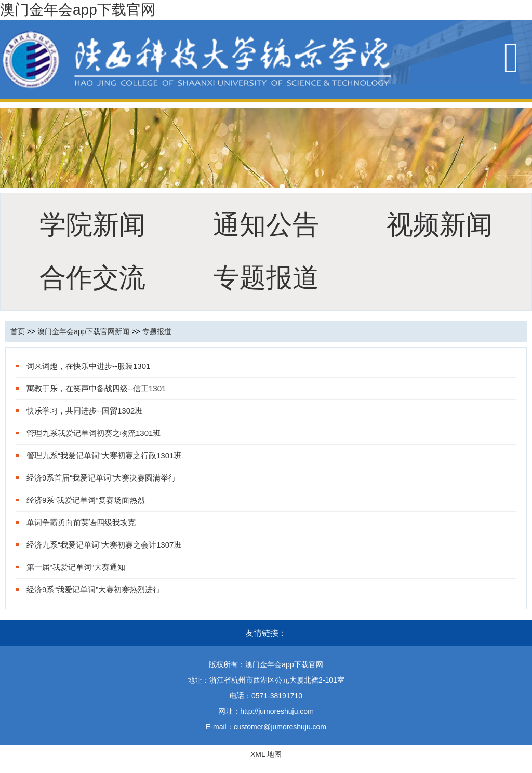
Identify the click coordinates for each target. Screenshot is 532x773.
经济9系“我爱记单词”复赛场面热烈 (86, 500)
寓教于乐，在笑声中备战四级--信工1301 (96, 388)
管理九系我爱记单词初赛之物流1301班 (94, 433)
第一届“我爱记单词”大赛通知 (76, 567)
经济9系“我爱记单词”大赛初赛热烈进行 (94, 589)
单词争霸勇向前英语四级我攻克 (81, 522)
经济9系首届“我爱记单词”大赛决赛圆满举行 (101, 478)
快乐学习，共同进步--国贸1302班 (84, 411)
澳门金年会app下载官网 (78, 10)
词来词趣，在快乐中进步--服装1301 (88, 366)
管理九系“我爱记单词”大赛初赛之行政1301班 (104, 455)
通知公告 (266, 225)
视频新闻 (440, 225)
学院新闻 (92, 225)
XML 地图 (266, 754)
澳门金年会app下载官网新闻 (83, 331)
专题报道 (266, 278)
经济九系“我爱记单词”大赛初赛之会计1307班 (104, 545)
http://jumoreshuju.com (277, 711)
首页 (18, 331)
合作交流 (92, 278)
